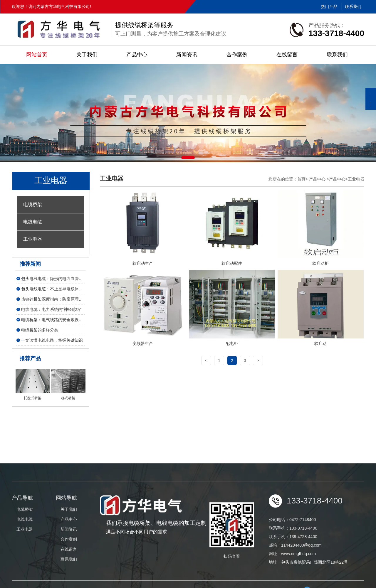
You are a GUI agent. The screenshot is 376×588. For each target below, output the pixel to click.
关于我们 (87, 55)
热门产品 (329, 6)
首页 (301, 179)
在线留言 (287, 55)
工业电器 (33, 239)
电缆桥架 (33, 204)
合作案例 (237, 55)
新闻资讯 (187, 55)
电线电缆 (33, 222)
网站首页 (37, 55)
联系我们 (353, 6)
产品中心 (137, 55)
